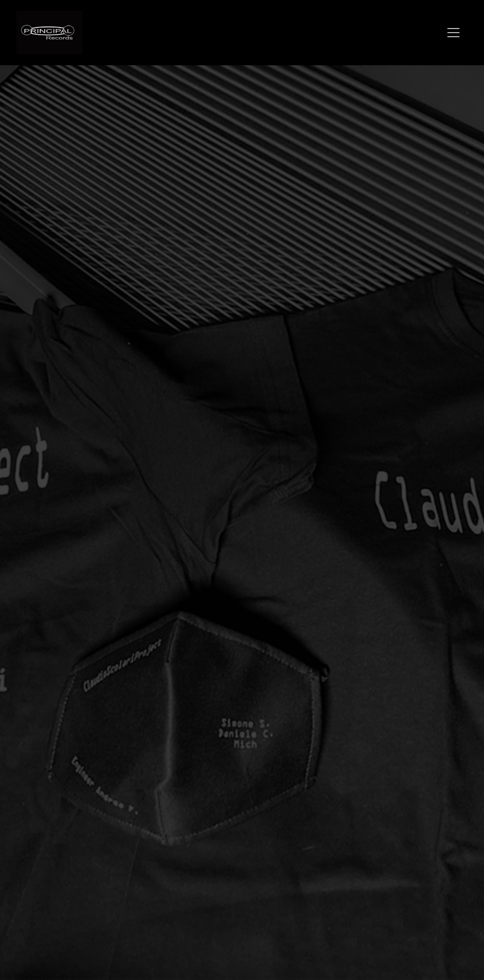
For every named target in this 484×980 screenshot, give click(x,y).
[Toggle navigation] (453, 33)
